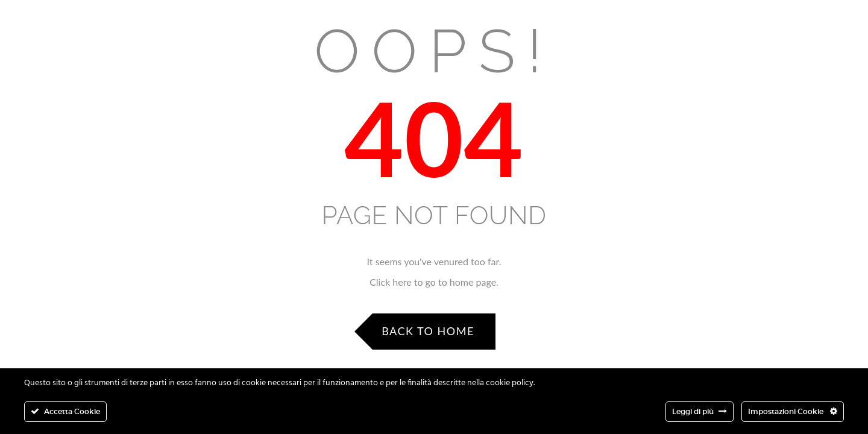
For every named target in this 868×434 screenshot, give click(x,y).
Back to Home (428, 331)
